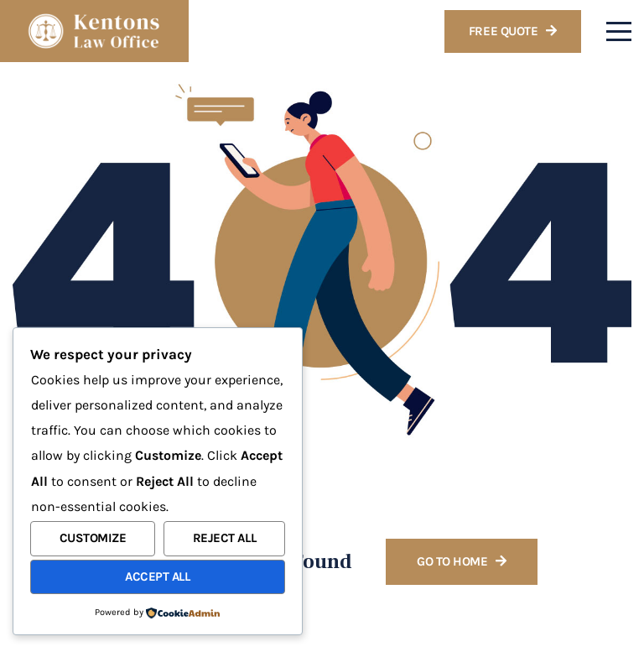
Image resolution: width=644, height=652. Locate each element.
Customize (93, 538)
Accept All (158, 576)
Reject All (225, 538)
